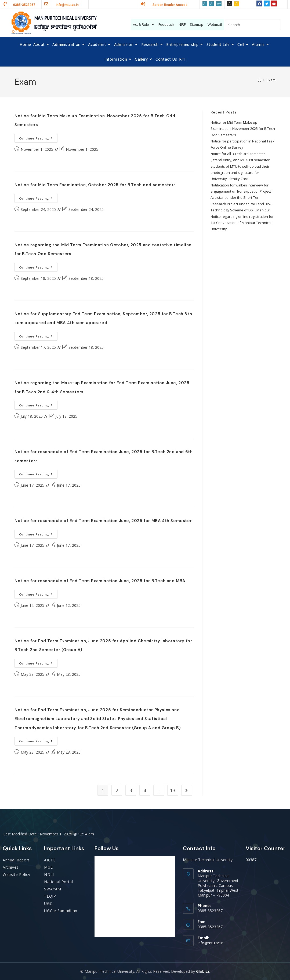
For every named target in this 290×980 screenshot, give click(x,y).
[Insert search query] (253, 25)
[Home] (260, 80)
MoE (48, 867)
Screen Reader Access (170, 5)
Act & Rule (144, 24)
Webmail (215, 24)
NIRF (182, 24)
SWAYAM (53, 889)
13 (173, 790)
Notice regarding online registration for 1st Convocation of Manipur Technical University (242, 223)
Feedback (166, 24)
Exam (271, 80)
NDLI (49, 874)
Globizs (203, 971)
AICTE (50, 860)
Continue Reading (38, 137)
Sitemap (197, 24)
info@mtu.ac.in (211, 943)
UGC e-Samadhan (61, 911)
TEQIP (50, 896)
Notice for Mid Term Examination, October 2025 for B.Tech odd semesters (95, 185)
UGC (48, 903)
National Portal (58, 882)
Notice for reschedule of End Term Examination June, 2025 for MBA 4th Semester (103, 521)
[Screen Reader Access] (143, 4)
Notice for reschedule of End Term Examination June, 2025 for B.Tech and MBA (100, 581)
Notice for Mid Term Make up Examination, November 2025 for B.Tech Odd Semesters (243, 129)
